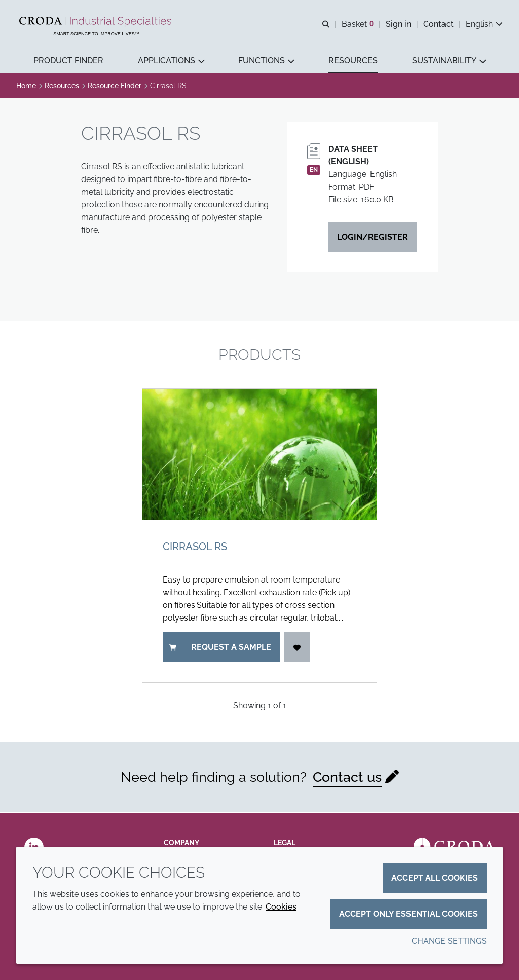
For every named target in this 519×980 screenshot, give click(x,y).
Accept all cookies (435, 878)
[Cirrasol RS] (259, 456)
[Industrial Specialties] (97, 22)
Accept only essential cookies (409, 914)
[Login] (297, 648)
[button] (68, 61)
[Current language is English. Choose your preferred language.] (484, 24)
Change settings (449, 941)
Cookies (281, 907)
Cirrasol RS (195, 548)
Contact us (347, 778)
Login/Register (373, 238)
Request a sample (220, 648)
